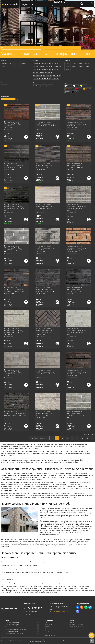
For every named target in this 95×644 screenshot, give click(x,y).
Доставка (72, 623)
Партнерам (36, 5)
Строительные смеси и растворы (15, 629)
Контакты (74, 5)
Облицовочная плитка (12, 623)
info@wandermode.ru (61, 612)
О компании (49, 625)
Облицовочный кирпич (12, 625)
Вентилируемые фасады (12, 627)
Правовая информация (76, 627)
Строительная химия (11, 631)
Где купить (55, 5)
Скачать (48, 633)
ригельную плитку (86, 528)
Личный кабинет (50, 635)
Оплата (48, 627)
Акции (47, 623)
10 (87, 438)
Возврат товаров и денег (76, 625)
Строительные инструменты (14, 634)
